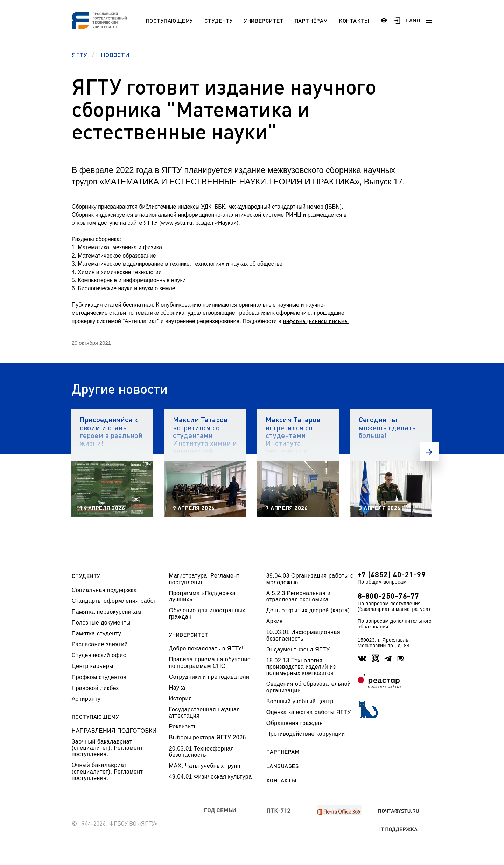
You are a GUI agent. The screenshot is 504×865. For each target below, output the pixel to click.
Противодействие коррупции (306, 734)
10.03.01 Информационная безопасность (303, 635)
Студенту (219, 20)
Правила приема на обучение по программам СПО (210, 662)
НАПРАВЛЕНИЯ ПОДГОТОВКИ (114, 731)
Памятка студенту (97, 633)
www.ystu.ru (177, 223)
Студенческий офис (99, 655)
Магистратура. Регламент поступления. (204, 579)
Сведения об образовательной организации (309, 687)
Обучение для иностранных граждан (207, 613)
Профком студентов (99, 677)
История (180, 699)
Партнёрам (311, 20)
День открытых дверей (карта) (308, 610)
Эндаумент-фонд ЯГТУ (298, 650)
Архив (275, 621)
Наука (177, 688)
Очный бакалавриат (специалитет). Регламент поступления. (107, 772)
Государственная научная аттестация (205, 713)
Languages (283, 766)
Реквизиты (184, 727)
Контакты (354, 20)
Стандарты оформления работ (114, 601)
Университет (264, 20)
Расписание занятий (100, 644)
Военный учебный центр (300, 701)
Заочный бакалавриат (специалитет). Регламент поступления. (107, 748)
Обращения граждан (295, 723)
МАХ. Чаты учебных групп (205, 766)
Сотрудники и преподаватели (209, 677)
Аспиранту (86, 699)
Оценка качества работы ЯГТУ (309, 712)
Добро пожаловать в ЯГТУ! (206, 648)
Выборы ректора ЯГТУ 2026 (208, 737)
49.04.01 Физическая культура (211, 777)
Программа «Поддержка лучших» (202, 596)
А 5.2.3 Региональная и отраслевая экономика (299, 596)
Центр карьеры (93, 666)
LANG (413, 20)
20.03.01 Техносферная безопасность (202, 752)
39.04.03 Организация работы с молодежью (310, 579)
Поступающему (170, 20)
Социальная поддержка (104, 590)
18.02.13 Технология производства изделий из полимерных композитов (301, 667)
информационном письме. (316, 321)
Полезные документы (101, 623)
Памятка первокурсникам (107, 612)
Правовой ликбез (95, 688)
